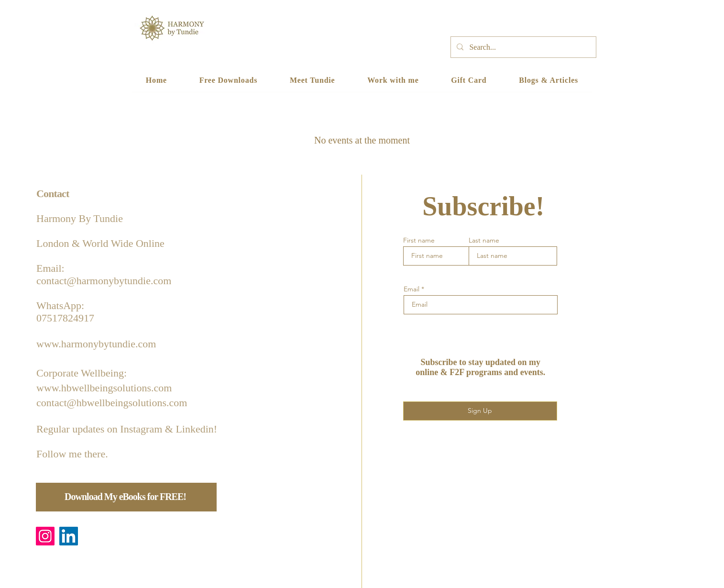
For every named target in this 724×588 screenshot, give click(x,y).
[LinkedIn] (69, 536)
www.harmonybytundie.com (96, 344)
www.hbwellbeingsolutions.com (104, 388)
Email (411, 289)
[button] (393, 80)
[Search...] (522, 47)
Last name (484, 240)
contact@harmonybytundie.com (104, 281)
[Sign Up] (480, 411)
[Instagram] (45, 536)
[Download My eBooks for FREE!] (126, 497)
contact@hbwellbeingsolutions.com (112, 403)
